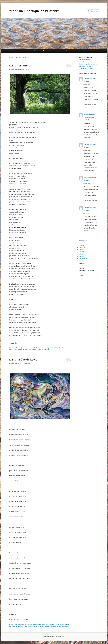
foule (68, 624)
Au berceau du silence (86, 66)
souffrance (36, 626)
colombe (52, 624)
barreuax (43, 348)
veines (39, 350)
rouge (30, 626)
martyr (15, 626)
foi (47, 348)
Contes (55, 51)
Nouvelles (37, 51)
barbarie (37, 348)
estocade (63, 624)
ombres (22, 350)
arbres (32, 348)
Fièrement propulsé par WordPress (54, 637)
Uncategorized (84, 258)
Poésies (20, 51)
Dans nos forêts (20, 66)
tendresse (53, 626)
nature (11, 350)
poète (29, 350)
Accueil (12, 51)
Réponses (46, 350)
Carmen (27, 69)
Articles (28, 51)
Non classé (63, 51)
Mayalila (87, 178)
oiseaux (16, 350)
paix (26, 350)
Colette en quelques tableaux (88, 64)
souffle (34, 350)
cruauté (57, 624)
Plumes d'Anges (89, 114)
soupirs (42, 626)
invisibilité (56, 348)
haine (11, 626)
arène (42, 624)
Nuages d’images (85, 60)
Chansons (46, 51)
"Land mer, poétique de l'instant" (34, 11)
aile (31, 624)
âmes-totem (36, 624)
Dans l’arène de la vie (23, 360)
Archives (81, 268)
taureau (47, 626)
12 (69, 66)
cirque (46, 624)
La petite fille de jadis (86, 69)
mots (66, 348)
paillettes (21, 626)
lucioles (62, 348)
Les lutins (82, 62)
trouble (59, 626)
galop (50, 348)
